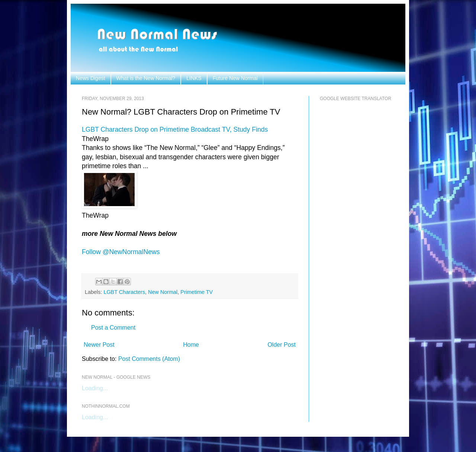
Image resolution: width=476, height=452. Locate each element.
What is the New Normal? (146, 78)
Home (191, 345)
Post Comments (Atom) (149, 359)
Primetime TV (197, 292)
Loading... (95, 388)
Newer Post (99, 345)
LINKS (194, 78)
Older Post (282, 345)
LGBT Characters (124, 292)
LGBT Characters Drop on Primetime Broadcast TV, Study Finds (175, 129)
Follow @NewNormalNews (121, 252)
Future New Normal (235, 78)
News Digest (91, 78)
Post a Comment (113, 328)
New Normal (163, 292)
